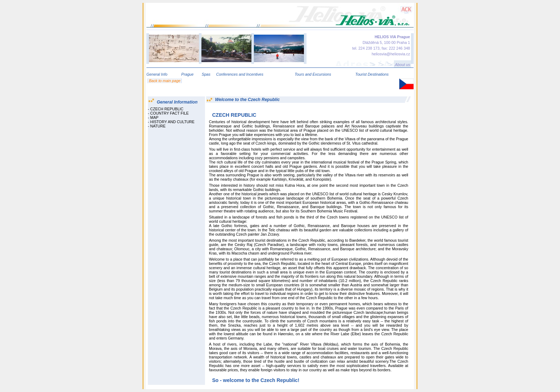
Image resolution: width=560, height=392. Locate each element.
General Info (157, 74)
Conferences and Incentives (240, 74)
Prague (187, 74)
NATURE (158, 126)
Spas (206, 74)
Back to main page (165, 81)
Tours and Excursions (313, 74)
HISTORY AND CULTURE (172, 122)
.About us (402, 65)
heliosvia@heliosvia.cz (391, 54)
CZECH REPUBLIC (167, 109)
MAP (154, 117)
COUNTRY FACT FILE (170, 113)
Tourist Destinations (372, 74)
